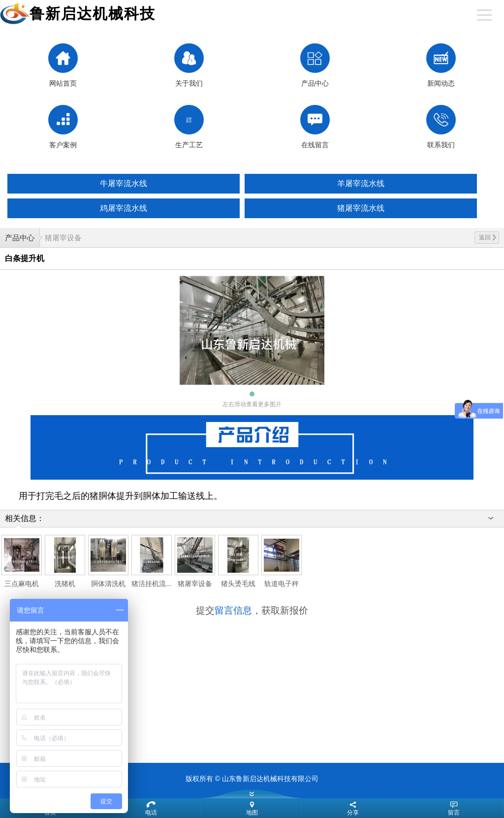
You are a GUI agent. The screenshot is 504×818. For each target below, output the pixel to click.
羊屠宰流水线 (361, 183)
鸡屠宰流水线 (124, 208)
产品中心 (20, 238)
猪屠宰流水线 (361, 208)
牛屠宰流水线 (124, 183)
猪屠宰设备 (63, 238)
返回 (488, 237)
